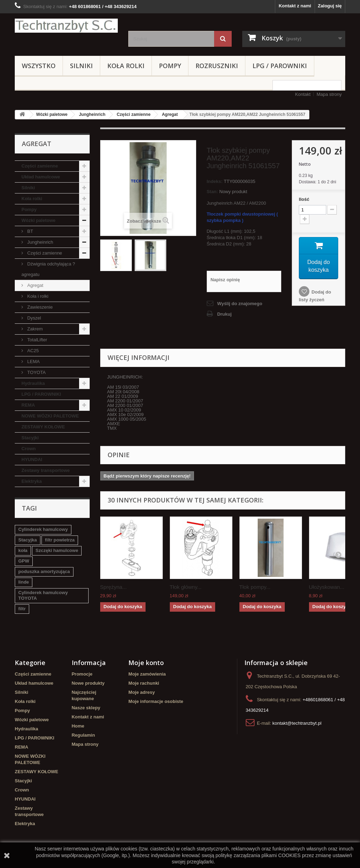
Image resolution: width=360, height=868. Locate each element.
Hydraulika (33, 383)
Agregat (170, 114)
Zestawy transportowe (46, 470)
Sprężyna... (114, 587)
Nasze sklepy (86, 708)
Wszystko (39, 66)
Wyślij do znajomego (240, 304)
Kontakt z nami (295, 6)
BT (30, 231)
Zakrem (34, 329)
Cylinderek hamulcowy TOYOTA (43, 595)
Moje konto (146, 663)
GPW (24, 561)
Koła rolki (126, 66)
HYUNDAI (32, 459)
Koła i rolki (37, 296)
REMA (28, 405)
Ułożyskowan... (327, 587)
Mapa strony (329, 94)
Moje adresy (142, 692)
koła (23, 550)
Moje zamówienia (147, 674)
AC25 (32, 351)
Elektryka (32, 481)
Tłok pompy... (255, 587)
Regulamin (83, 735)
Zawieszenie (39, 307)
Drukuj (224, 314)
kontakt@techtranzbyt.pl (297, 723)
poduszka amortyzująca (44, 571)
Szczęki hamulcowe (57, 550)
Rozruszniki (217, 66)
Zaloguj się (330, 6)
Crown (28, 449)
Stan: (213, 192)
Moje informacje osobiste (156, 701)
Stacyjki (30, 438)
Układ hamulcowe (41, 177)
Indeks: (215, 181)
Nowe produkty (88, 683)
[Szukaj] (223, 39)
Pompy (170, 66)
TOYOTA (36, 372)
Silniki (81, 66)
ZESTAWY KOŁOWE (43, 427)
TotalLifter (37, 340)
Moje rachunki (144, 683)
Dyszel (34, 318)
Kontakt (303, 94)
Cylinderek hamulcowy (43, 529)
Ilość (304, 199)
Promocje (82, 674)
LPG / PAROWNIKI (280, 66)
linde (24, 582)
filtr (22, 609)
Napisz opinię (225, 280)
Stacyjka (28, 540)
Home (78, 726)
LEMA (33, 361)
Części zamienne (134, 114)
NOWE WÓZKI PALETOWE (50, 416)
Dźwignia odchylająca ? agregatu (48, 269)
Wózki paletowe (52, 114)
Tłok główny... (186, 587)
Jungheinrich (92, 114)
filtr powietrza (60, 540)
